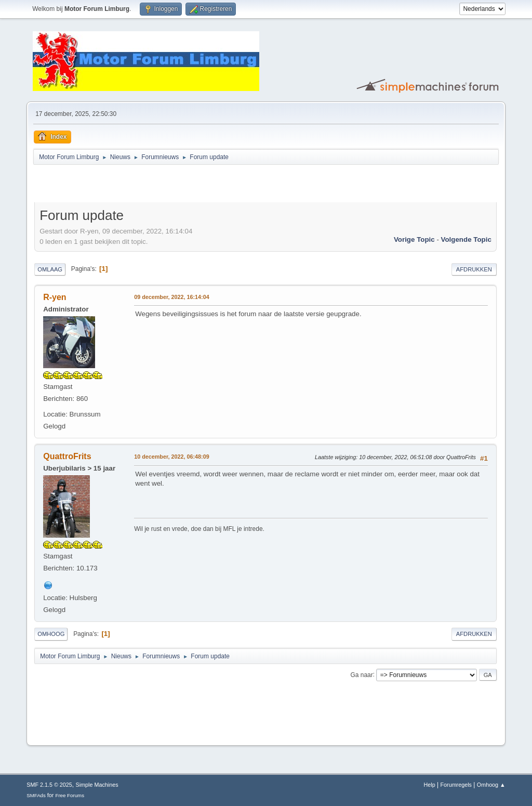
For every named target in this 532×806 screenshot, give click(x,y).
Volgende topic (466, 239)
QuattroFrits (67, 456)
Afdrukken (474, 269)
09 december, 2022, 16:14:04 (171, 297)
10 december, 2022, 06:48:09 (171, 457)
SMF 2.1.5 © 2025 (49, 785)
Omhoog (51, 634)
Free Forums (70, 795)
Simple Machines (97, 785)
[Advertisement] (156, 185)
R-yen (55, 297)
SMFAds (36, 795)
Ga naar (361, 674)
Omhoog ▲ (491, 785)
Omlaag (50, 269)
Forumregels (456, 785)
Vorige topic (414, 239)
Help (430, 785)
